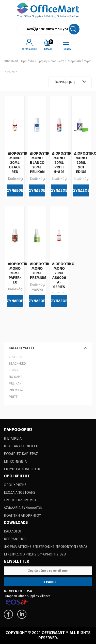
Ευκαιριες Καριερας (21, 454)
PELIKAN (15, 383)
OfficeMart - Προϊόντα (19, 61)
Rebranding (15, 539)
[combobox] (70, 82)
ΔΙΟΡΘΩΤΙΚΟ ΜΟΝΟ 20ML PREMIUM (41, 271)
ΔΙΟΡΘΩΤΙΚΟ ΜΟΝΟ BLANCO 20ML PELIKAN (41, 163)
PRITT (13, 397)
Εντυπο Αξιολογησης (22, 469)
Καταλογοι (13, 531)
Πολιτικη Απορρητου (22, 516)
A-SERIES (15, 357)
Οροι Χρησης (15, 485)
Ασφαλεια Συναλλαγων (23, 508)
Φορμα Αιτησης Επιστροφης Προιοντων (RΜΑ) (45, 547)
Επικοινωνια (15, 461)
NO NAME (15, 377)
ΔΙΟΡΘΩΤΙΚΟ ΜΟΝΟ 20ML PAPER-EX (19, 273)
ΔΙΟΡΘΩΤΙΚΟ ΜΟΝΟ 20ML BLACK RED (19, 163)
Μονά (11, 71)
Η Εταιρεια (13, 438)
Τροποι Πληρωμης (20, 500)
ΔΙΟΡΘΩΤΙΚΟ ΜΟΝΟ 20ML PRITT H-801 (63, 163)
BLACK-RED (17, 363)
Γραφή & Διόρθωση (51, 61)
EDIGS (13, 370)
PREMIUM (16, 390)
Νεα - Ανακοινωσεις (21, 446)
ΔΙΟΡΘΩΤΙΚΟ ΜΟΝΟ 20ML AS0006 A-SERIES (63, 275)
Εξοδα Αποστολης (20, 493)
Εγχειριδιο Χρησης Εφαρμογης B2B (35, 554)
